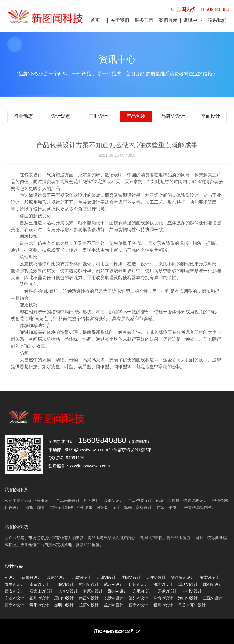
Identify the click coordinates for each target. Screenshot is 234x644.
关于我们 (120, 20)
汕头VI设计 (138, 598)
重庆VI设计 (188, 584)
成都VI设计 (213, 584)
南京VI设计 (39, 584)
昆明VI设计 (64, 605)
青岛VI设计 (14, 584)
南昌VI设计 (89, 598)
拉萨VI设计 (89, 605)
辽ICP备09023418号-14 (117, 631)
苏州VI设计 (192, 591)
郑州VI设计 (118, 591)
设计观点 (61, 116)
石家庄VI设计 (41, 591)
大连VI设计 (156, 577)
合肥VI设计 (142, 591)
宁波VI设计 (14, 598)
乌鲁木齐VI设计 (192, 605)
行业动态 (23, 116)
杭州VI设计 (89, 584)
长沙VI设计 (114, 598)
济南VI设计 (209, 577)
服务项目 (144, 20)
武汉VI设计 (114, 584)
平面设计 (211, 116)
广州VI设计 (138, 584)
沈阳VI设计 (131, 577)
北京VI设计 (81, 577)
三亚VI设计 (213, 598)
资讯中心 (193, 20)
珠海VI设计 (163, 598)
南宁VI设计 (14, 605)
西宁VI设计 (138, 605)
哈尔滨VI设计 (183, 577)
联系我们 (217, 20)
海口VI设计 (188, 598)
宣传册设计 (31, 577)
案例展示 (168, 20)
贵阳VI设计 (39, 605)
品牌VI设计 (173, 116)
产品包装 (136, 116)
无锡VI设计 (167, 591)
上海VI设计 (64, 584)
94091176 (75, 458)
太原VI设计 (93, 591)
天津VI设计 (106, 577)
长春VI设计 (68, 591)
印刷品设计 (56, 577)
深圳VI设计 (163, 584)
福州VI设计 (39, 598)
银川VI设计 (163, 605)
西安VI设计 (14, 591)
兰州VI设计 (114, 605)
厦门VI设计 (64, 598)
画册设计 (98, 116)
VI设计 (11, 577)
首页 (95, 20)
